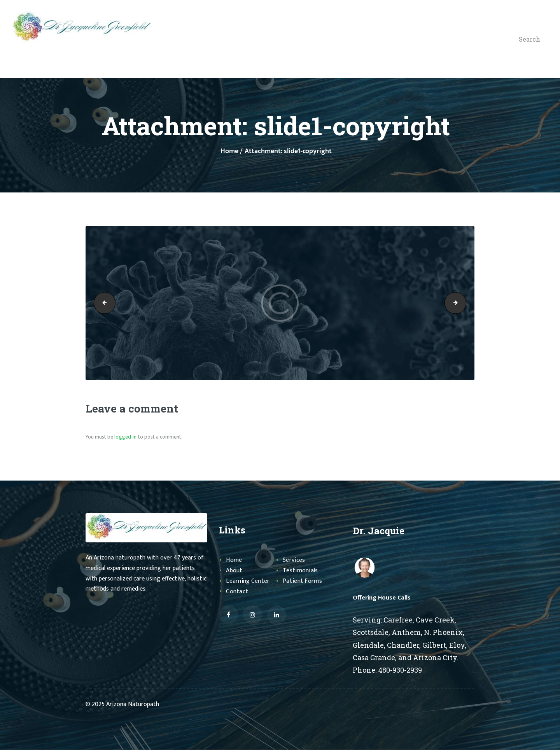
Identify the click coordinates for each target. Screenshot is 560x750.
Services (295, 560)
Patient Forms (303, 581)
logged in (125, 437)
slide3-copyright (463, 303)
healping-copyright (102, 303)
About (235, 570)
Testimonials (302, 570)
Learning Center (249, 581)
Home (229, 151)
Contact (238, 591)
